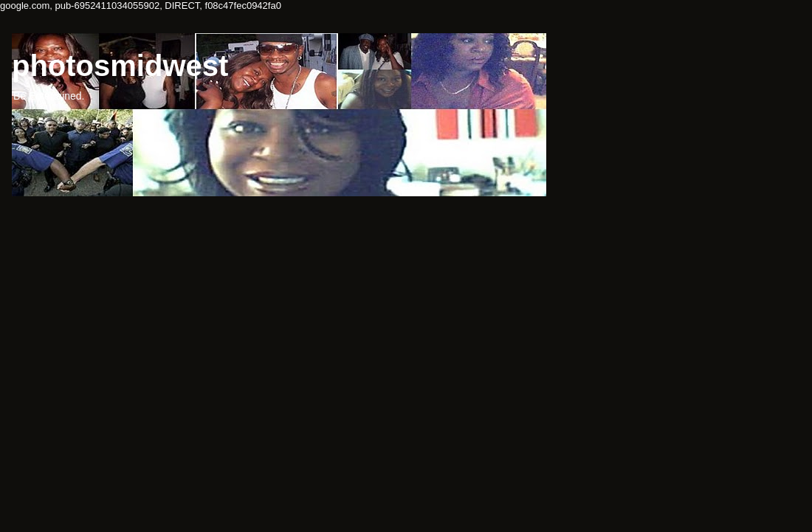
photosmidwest (120, 66)
